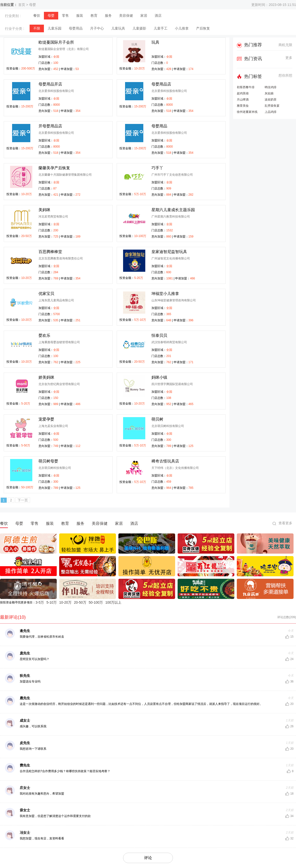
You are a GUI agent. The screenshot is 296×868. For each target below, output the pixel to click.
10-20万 (65, 602)
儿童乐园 (55, 28)
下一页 (23, 500)
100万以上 (113, 602)
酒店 (158, 16)
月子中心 (97, 28)
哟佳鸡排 (271, 87)
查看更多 (285, 523)
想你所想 (285, 75)
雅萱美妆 (243, 106)
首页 (22, 5)
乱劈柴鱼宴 (272, 106)
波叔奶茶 (271, 100)
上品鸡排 (271, 112)
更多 (289, 58)
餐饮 (37, 16)
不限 (37, 28)
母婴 (33, 5)
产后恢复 (203, 28)
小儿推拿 (182, 28)
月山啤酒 (243, 100)
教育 (94, 16)
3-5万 (40, 602)
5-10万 (52, 602)
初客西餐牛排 (246, 87)
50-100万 (96, 602)
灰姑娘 (269, 94)
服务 (108, 16)
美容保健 (126, 16)
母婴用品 (76, 28)
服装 (80, 16)
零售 (65, 16)
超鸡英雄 (243, 94)
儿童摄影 (139, 28)
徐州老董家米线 (247, 112)
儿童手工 (161, 28)
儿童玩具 (118, 28)
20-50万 (80, 602)
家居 (144, 16)
